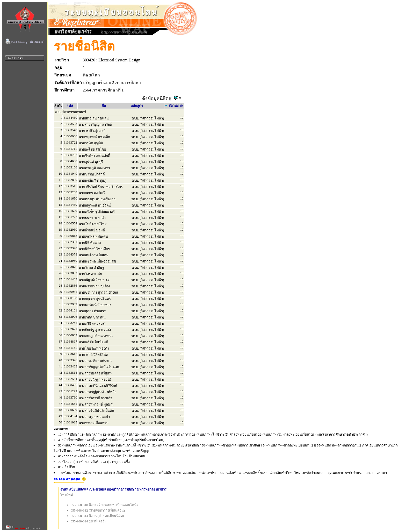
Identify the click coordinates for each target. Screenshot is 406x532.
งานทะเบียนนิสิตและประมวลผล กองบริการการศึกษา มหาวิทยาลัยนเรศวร (114, 489)
